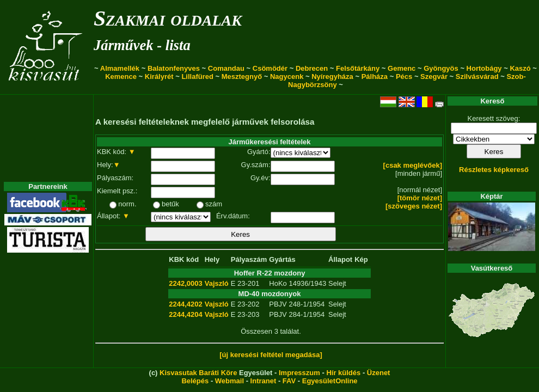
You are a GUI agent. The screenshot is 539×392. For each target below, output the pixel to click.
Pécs (404, 76)
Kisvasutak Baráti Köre (198, 373)
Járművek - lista (142, 45)
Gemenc (402, 68)
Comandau (226, 68)
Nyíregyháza (332, 76)
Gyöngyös (441, 68)
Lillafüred (197, 76)
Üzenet (379, 373)
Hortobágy (484, 68)
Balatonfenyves (174, 68)
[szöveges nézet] (414, 206)
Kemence (121, 76)
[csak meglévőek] (413, 165)
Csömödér (270, 68)
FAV (289, 381)
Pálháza (375, 76)
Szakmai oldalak (168, 18)
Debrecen (312, 68)
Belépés (195, 381)
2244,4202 (185, 304)
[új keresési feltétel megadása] (271, 355)
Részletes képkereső (494, 170)
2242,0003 (185, 283)
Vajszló (217, 283)
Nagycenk (287, 76)
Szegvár (434, 76)
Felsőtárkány (358, 68)
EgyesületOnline (330, 381)
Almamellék (120, 68)
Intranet (264, 381)
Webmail (229, 381)
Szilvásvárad (477, 76)
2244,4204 (185, 314)
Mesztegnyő (242, 76)
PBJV (278, 304)
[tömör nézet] (420, 198)
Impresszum (299, 373)
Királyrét (159, 76)
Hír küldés (343, 373)
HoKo (278, 283)
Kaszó (520, 68)
